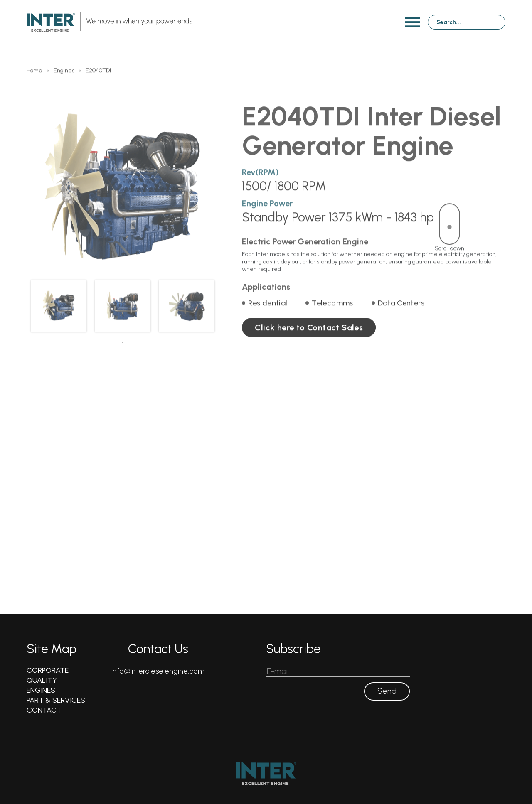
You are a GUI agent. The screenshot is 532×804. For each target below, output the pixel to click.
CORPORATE (48, 670)
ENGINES (41, 690)
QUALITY (42, 680)
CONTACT (44, 710)
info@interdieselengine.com (158, 671)
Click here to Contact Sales (309, 340)
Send (387, 691)
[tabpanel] (59, 318)
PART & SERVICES (56, 700)
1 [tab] (122, 355)
